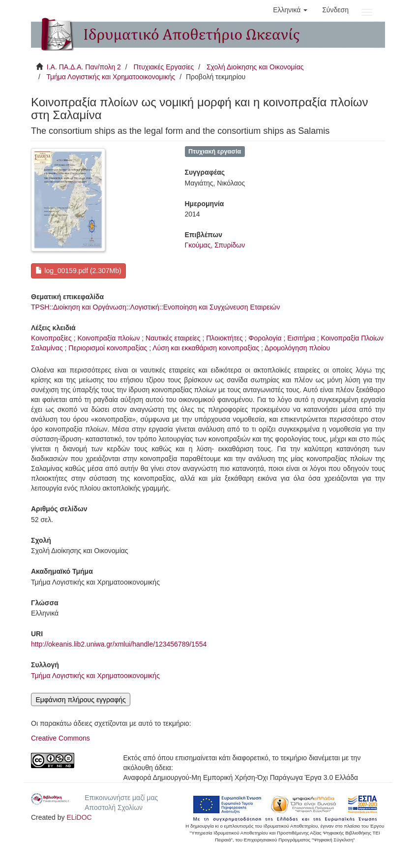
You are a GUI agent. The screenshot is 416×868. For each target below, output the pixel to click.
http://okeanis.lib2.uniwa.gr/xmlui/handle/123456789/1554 (119, 644)
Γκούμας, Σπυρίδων (215, 245)
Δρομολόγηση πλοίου (297, 348)
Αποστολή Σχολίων (114, 807)
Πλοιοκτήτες (224, 338)
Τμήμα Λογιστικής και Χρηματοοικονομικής (111, 77)
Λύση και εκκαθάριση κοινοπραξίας (206, 348)
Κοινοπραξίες (51, 338)
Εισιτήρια (301, 338)
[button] (290, 10)
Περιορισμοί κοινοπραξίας (108, 348)
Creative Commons (60, 738)
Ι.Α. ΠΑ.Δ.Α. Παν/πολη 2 (84, 67)
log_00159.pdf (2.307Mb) (78, 271)
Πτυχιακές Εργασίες (163, 67)
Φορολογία (265, 338)
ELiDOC (79, 817)
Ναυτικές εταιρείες (173, 338)
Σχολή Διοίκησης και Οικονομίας (255, 67)
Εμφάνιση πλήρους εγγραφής (80, 700)
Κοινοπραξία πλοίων (108, 338)
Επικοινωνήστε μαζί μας (121, 798)
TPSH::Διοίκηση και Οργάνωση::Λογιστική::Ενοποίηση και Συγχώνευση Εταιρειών (156, 307)
